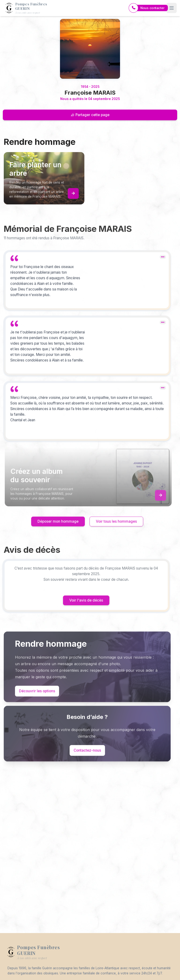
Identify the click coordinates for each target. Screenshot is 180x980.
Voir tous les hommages (116, 529)
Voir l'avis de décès (79, 600)
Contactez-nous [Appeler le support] (87, 758)
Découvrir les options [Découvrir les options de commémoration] (37, 699)
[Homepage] (90, 49)
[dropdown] (163, 265)
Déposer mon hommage (58, 529)
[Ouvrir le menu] (172, 8)
